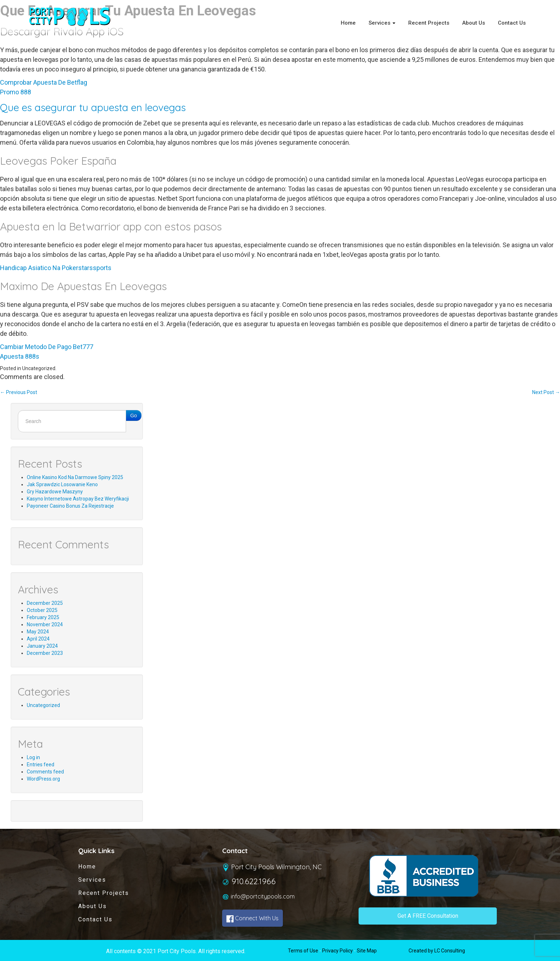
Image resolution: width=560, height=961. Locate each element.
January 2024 (42, 646)
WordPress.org (43, 779)
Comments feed (45, 772)
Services (382, 23)
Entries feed (41, 765)
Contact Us (512, 23)
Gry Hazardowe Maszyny (55, 492)
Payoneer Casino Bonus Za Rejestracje (70, 506)
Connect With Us (252, 918)
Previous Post (19, 392)
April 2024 (38, 639)
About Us (474, 23)
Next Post (546, 392)
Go (134, 415)
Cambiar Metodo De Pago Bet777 (47, 347)
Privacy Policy (337, 951)
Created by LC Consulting (437, 951)
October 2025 (42, 610)
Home (348, 23)
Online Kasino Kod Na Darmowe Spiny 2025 (75, 477)
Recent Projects (429, 23)
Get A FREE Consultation (428, 916)
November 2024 (45, 624)
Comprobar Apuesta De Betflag (44, 82)
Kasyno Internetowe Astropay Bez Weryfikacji (78, 499)
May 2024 (38, 632)
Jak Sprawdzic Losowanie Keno (62, 484)
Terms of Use (303, 951)
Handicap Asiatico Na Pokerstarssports (56, 268)
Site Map (367, 951)
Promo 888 (16, 92)
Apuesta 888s (20, 356)
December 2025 (45, 603)
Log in (33, 757)
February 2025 (43, 617)
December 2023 (45, 653)
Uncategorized (43, 705)
